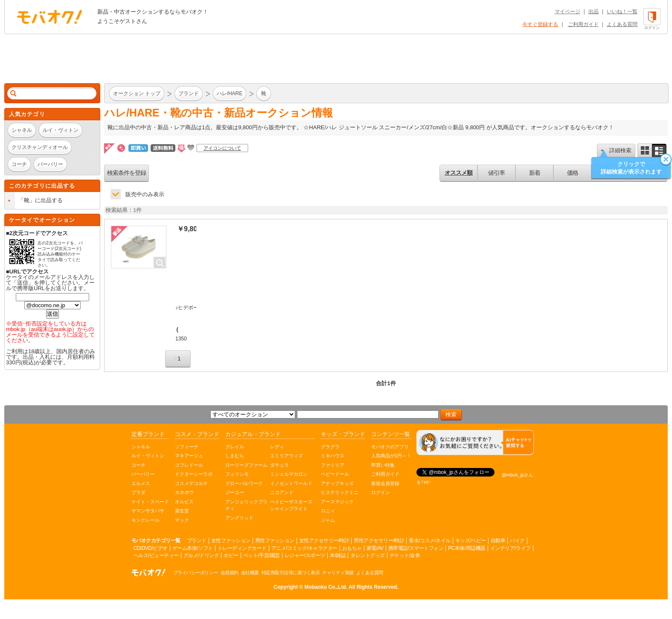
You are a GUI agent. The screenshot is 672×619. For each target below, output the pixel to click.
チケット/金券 (405, 555)
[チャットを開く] (475, 443)
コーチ (138, 465)
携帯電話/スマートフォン (416, 548)
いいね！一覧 (622, 12)
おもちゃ (352, 548)
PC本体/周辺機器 (467, 548)
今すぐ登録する (540, 24)
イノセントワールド (291, 483)
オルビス (184, 502)
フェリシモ (237, 474)
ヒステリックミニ (340, 492)
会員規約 (230, 573)
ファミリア (333, 465)
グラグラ (330, 447)
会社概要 (250, 573)
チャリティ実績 (338, 573)
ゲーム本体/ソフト (193, 548)
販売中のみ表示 (145, 194)
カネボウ (184, 492)
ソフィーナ (187, 447)
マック (182, 520)
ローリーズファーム (246, 465)
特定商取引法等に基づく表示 (291, 573)
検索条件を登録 (127, 173)
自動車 (498, 541)
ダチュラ (279, 465)
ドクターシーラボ (194, 474)
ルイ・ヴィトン (148, 456)
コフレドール (189, 465)
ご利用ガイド (583, 24)
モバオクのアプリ (390, 447)
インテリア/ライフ (511, 548)
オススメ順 (458, 173)
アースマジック (337, 502)
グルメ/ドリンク (201, 555)
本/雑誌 (338, 555)
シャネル (141, 447)
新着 (535, 173)
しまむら (235, 456)
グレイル (235, 447)
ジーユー (235, 492)
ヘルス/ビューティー (156, 555)
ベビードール (335, 474)
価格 (573, 173)
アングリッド (239, 518)
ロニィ (328, 511)
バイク (517, 541)
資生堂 (182, 511)
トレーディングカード (242, 548)
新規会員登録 (385, 483)
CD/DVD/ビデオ (151, 548)
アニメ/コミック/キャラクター (304, 548)
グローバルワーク (244, 483)
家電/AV (375, 548)
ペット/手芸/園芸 (262, 555)
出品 (593, 12)
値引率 (496, 173)
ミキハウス (333, 456)
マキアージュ (189, 456)
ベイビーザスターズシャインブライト (291, 505)
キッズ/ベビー (471, 541)
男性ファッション (275, 541)
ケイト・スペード (150, 502)
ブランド (197, 541)
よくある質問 (622, 24)
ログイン (381, 492)
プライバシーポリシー (196, 573)
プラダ (138, 492)
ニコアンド (282, 492)
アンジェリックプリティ (246, 505)
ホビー (231, 555)
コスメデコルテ (191, 483)
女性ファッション (231, 541)
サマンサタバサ (148, 511)
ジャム (328, 520)
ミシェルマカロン (289, 474)
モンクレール (145, 520)
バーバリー (143, 474)
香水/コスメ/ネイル (430, 541)
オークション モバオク (49, 17)
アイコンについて (222, 148)
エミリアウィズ (287, 456)
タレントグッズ (368, 555)
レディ (277, 447)
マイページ (567, 12)
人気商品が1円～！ (391, 456)
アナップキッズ (337, 483)
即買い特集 (383, 465)
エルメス (141, 483)
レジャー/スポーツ (305, 555)
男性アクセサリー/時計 (379, 541)
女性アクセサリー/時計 (324, 541)
